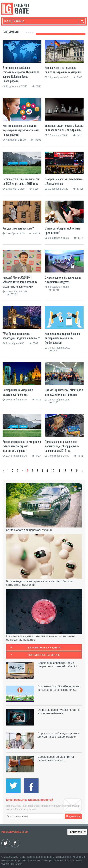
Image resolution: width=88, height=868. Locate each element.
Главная (29, 33)
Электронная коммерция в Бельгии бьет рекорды (18, 392)
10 (53, 470)
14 (77, 470)
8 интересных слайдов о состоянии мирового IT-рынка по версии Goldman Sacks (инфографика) (21, 74)
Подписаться (73, 816)
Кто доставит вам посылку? (18, 228)
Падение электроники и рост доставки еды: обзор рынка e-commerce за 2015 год (62, 446)
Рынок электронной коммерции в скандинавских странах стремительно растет (22, 446)
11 (59, 470)
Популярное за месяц (44, 655)
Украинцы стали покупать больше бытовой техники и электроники (64, 128)
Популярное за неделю (44, 647)
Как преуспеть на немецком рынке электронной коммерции (63, 70)
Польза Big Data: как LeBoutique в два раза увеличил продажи (64, 392)
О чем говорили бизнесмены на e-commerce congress (63, 280)
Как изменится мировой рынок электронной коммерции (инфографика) (62, 338)
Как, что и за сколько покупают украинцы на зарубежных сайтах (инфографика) (21, 130)
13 (71, 470)
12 (65, 470)
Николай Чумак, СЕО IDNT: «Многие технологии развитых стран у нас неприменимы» (20, 282)
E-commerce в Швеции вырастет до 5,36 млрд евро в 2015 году (21, 181)
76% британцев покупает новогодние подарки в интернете (21, 336)
